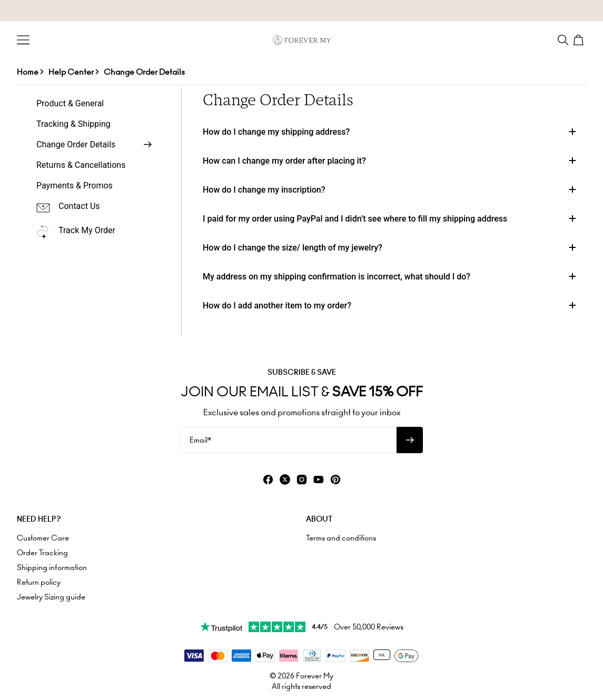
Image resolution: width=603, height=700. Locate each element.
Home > (30, 72)
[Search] (563, 40)
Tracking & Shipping (73, 124)
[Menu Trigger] (23, 40)
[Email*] (289, 440)
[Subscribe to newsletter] (410, 440)
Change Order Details (144, 72)
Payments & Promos (75, 186)
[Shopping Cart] (580, 40)
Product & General (70, 103)
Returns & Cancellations (81, 165)
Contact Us (79, 206)
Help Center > (73, 72)
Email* (200, 440)
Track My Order (87, 230)
